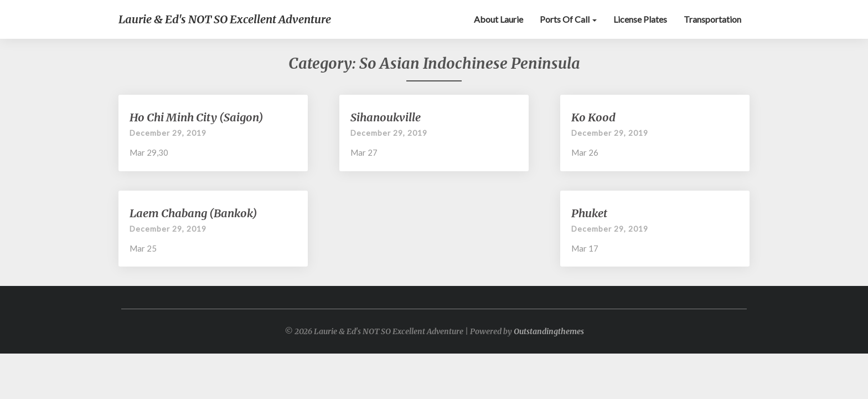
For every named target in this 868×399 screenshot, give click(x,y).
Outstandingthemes (549, 331)
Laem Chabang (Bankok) (193, 213)
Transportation (712, 19)
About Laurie (498, 19)
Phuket (589, 213)
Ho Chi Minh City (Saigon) (196, 117)
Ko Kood (593, 117)
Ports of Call (568, 19)
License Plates (640, 19)
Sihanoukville (386, 117)
